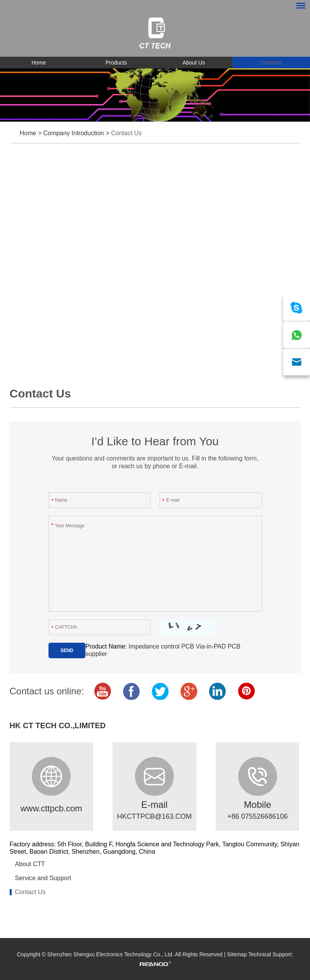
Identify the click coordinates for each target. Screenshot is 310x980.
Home (39, 63)
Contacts (271, 63)
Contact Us (126, 133)
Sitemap (237, 954)
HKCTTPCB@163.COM (154, 816)
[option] (155, 95)
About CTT (30, 864)
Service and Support (43, 878)
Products (116, 63)
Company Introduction (74, 133)
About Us (194, 63)
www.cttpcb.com (51, 808)
